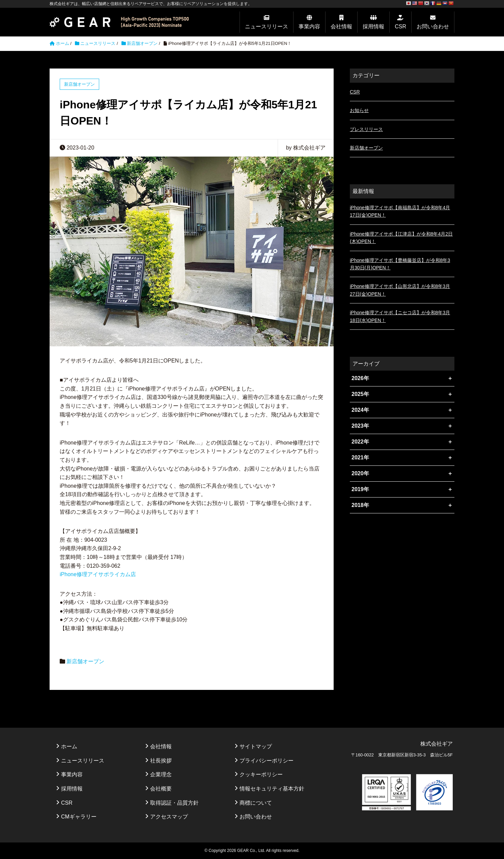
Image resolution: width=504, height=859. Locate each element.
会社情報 (341, 26)
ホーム (69, 746)
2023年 (360, 426)
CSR (400, 26)
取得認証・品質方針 (174, 803)
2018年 (360, 505)
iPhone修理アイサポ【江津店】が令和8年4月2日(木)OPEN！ (401, 238)
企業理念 (161, 774)
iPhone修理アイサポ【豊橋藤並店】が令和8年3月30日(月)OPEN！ (400, 264)
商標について (256, 803)
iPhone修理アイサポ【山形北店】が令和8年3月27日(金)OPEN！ (400, 290)
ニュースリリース (267, 26)
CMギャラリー (79, 817)
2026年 (360, 378)
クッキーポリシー (261, 774)
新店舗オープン (142, 43)
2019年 (360, 489)
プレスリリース (366, 129)
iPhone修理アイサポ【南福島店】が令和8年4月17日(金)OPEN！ (400, 211)
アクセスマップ (169, 817)
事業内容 (309, 26)
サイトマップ (256, 746)
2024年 (360, 410)
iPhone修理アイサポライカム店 (98, 574)
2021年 (360, 458)
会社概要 (161, 789)
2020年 (360, 473)
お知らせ (359, 110)
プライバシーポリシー (267, 761)
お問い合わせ (433, 26)
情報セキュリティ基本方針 (272, 789)
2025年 (360, 394)
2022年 (360, 442)
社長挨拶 (161, 761)
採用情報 (373, 26)
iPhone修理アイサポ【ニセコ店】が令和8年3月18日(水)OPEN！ (400, 316)
